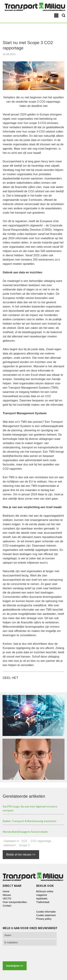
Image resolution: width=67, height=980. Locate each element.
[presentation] (27, 953)
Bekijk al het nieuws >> (21, 855)
